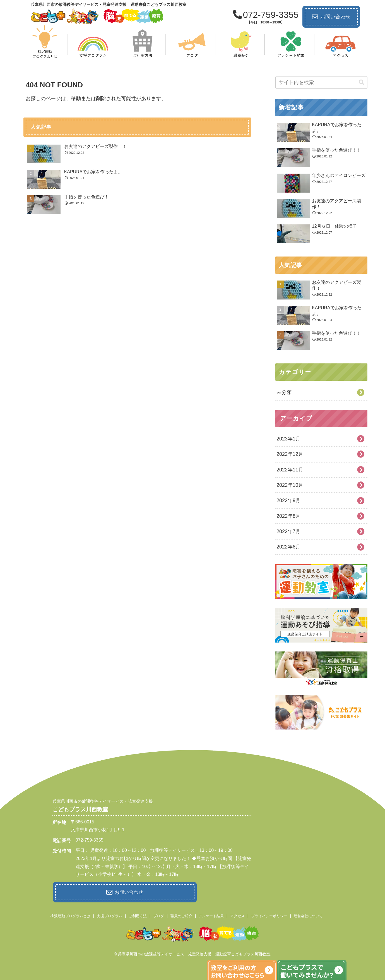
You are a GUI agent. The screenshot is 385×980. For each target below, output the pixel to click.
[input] (321, 82)
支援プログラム (110, 915)
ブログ (159, 915)
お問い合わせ (331, 17)
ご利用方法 (138, 915)
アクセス (237, 915)
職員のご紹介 (181, 915)
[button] (362, 82)
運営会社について (308, 915)
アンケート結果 (211, 915)
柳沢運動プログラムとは (70, 915)
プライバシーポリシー (269, 915)
